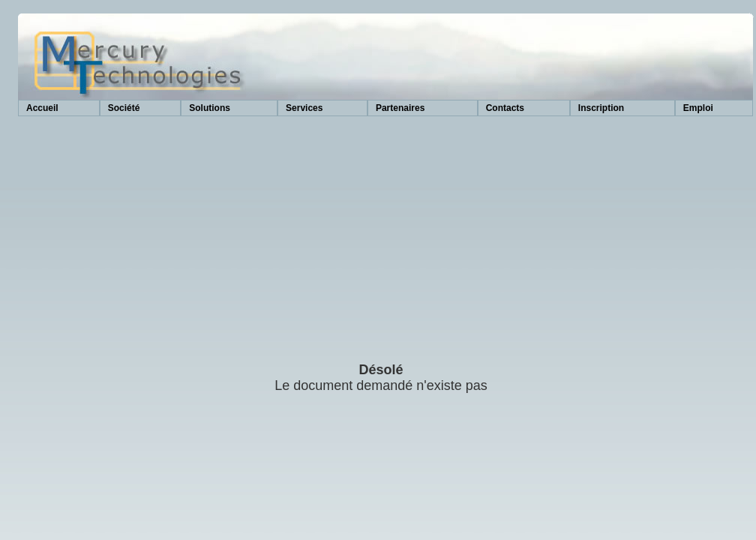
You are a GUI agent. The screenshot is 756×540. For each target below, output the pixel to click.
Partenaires (400, 108)
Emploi (698, 108)
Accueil (42, 108)
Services (304, 108)
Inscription (601, 108)
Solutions (210, 108)
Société (124, 108)
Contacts (505, 108)
